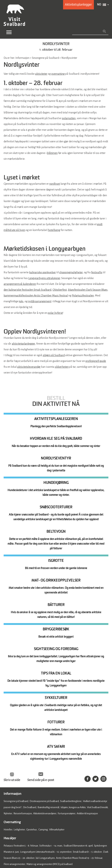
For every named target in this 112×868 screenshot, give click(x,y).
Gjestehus (32, 710)
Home (8, 786)
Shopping (35, 777)
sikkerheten (62, 367)
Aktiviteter (9, 777)
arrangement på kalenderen (20, 284)
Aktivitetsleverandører (45, 694)
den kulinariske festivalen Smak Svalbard (27, 290)
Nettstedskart (75, 843)
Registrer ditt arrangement (21, 798)
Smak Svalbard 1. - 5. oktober (87, 732)
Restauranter (10, 761)
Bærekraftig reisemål (48, 688)
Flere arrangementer (14, 745)
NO (99, 5)
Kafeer (22, 761)
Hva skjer (10, 719)
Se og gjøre (11, 769)
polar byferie (55, 313)
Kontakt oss (49, 798)
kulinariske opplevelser (42, 272)
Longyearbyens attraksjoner (44, 278)
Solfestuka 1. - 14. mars (51, 726)
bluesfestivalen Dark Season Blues (88, 290)
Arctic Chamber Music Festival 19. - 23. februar (79, 739)
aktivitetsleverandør (29, 367)
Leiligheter (19, 710)
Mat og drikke (13, 753)
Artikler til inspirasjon (87, 694)
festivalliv (97, 272)
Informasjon (13, 674)
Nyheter (8, 694)
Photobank (36, 801)
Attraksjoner (22, 777)
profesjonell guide (96, 361)
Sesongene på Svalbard (16, 682)
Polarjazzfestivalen (83, 296)
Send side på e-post (41, 661)
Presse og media (14, 801)
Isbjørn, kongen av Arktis (73, 688)
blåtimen (52, 153)
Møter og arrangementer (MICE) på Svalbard (49, 745)
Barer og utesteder (37, 761)
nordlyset (55, 184)
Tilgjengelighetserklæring (29, 843)
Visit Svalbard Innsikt (97, 688)
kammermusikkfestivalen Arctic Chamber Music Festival (36, 296)
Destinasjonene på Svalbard (44, 682)
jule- (22, 301)
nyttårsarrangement (40, 301)
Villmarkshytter (57, 710)
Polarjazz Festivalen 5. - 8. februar (21, 726)
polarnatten (69, 118)
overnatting (58, 74)
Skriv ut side (12, 661)
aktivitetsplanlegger (23, 344)
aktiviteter (41, 74)
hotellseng (54, 230)
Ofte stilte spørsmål (16, 805)
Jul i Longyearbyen (45, 739)
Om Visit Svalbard (72, 798)
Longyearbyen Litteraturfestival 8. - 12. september (46, 732)
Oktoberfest (60, 290)
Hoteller (8, 710)
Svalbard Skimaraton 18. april (78, 726)
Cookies (8, 843)
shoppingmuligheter (71, 272)
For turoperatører (67, 694)
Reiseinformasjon (23, 694)
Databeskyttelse (56, 843)
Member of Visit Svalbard (63, 801)
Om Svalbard (30, 688)
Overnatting (12, 703)
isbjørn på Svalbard (54, 355)
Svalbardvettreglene (71, 682)
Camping (43, 710)
